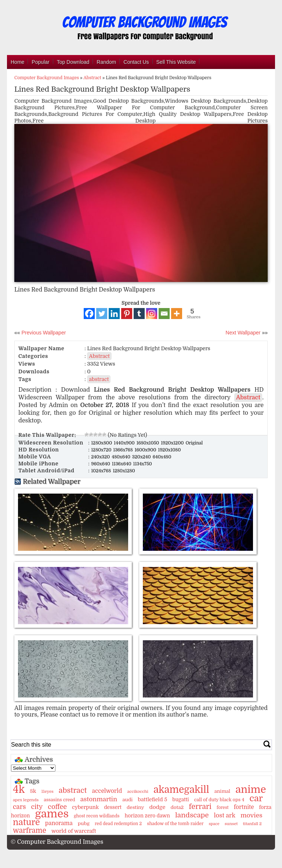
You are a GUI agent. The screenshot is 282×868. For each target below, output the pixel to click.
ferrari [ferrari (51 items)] (200, 807)
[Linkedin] (114, 314)
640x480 (162, 457)
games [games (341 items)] (52, 814)
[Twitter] (102, 314)
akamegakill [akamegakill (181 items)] (181, 790)
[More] (177, 314)
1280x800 (102, 443)
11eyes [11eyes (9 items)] (48, 792)
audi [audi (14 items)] (127, 800)
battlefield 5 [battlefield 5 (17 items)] (152, 799)
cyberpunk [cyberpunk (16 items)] (85, 807)
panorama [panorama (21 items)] (59, 823)
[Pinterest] (127, 314)
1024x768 (102, 471)
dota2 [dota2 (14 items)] (177, 807)
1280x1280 (124, 471)
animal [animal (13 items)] (222, 791)
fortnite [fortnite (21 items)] (244, 807)
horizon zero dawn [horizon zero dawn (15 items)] (147, 816)
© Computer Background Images (57, 842)
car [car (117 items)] (256, 798)
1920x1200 (173, 443)
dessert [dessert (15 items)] (113, 807)
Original (194, 443)
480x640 (122, 457)
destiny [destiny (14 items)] (135, 807)
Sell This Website (176, 62)
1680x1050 (149, 443)
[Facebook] (89, 314)
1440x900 (125, 443)
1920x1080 (169, 450)
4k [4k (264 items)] (19, 790)
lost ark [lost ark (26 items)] (224, 815)
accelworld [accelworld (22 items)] (107, 791)
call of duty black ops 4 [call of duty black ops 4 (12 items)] (219, 800)
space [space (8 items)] (214, 824)
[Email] (164, 314)
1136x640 (122, 464)
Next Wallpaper (243, 333)
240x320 (101, 457)
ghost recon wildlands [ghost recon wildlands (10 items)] (97, 816)
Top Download (73, 62)
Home (17, 62)
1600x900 (146, 450)
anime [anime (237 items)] (251, 790)
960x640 (101, 464)
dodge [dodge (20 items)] (158, 807)
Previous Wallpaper (43, 333)
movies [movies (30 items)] (252, 815)
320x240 (142, 457)
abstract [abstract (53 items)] (73, 790)
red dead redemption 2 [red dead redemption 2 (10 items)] (118, 824)
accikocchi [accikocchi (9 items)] (138, 792)
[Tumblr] (139, 314)
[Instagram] (152, 314)
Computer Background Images (47, 78)
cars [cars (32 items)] (19, 807)
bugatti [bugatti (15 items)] (180, 800)
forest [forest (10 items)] (223, 807)
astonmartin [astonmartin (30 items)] (99, 799)
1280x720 (102, 450)
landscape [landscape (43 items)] (192, 815)
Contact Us (136, 62)
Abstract (92, 78)
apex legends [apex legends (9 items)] (26, 800)
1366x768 (123, 450)
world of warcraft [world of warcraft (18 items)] (74, 831)
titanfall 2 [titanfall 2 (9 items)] (252, 824)
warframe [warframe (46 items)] (30, 831)
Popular (40, 62)
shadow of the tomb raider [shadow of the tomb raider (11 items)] (175, 824)
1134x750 (143, 464)
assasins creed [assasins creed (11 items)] (59, 800)
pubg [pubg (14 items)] (84, 823)
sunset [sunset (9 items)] (231, 824)
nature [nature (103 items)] (26, 822)
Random (106, 62)
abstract (99, 379)
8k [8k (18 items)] (33, 791)
